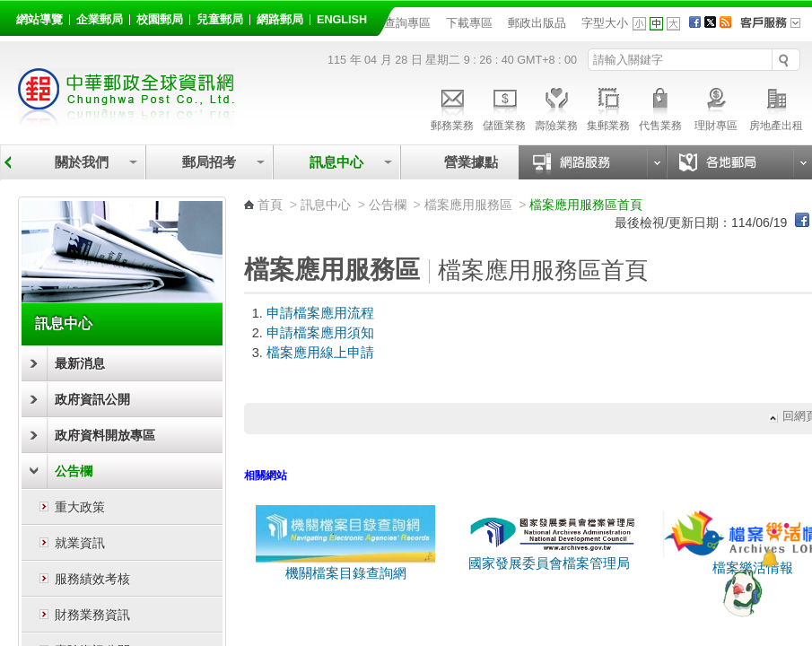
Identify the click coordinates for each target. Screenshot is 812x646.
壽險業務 (556, 107)
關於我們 (82, 162)
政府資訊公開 (92, 399)
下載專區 (469, 23)
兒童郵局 (220, 20)
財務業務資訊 (92, 615)
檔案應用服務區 (468, 205)
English (342, 20)
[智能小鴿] (740, 592)
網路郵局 (280, 20)
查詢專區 (407, 23)
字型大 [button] (673, 24)
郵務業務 (452, 107)
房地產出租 (776, 107)
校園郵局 (160, 20)
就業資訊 (80, 543)
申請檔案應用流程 (320, 313)
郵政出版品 (537, 23)
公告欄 (74, 471)
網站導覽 (39, 20)
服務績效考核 (92, 579)
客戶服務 (776, 29)
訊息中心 (336, 162)
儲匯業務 (504, 107)
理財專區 (716, 107)
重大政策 (80, 507)
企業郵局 (100, 20)
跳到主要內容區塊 (9, 9)
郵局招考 (209, 162)
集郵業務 (608, 107)
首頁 (270, 205)
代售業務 (660, 107)
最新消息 (80, 363)
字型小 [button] (639, 24)
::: (19, 17)
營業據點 (470, 162)
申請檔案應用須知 (320, 333)
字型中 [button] (656, 24)
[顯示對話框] (769, 559)
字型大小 (605, 23)
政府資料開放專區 (105, 435)
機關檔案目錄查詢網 (345, 566)
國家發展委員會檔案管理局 (549, 563)
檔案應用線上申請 (320, 353)
